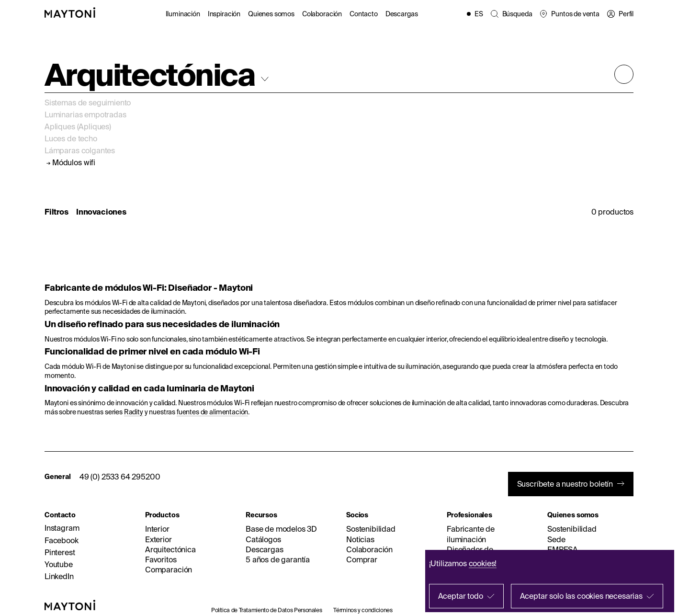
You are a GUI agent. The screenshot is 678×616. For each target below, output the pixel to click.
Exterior (158, 539)
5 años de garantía (278, 559)
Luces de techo (71, 138)
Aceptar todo (461, 596)
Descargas (402, 14)
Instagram (62, 528)
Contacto (364, 14)
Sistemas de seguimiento (88, 103)
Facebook (62, 540)
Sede (556, 539)
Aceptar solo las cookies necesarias (581, 596)
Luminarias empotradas (85, 114)
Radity (134, 412)
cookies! (483, 563)
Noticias (360, 539)
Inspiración (224, 14)
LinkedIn (59, 576)
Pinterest (60, 552)
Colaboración (322, 14)
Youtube (59, 564)
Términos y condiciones (363, 610)
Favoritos (161, 559)
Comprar (362, 559)
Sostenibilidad (371, 529)
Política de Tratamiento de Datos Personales (267, 610)
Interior (157, 529)
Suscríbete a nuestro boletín (565, 484)
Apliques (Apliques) (78, 126)
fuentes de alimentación (212, 412)
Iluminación (183, 14)
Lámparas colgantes (80, 150)
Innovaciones (101, 212)
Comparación (169, 570)
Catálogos (263, 539)
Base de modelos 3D (281, 529)
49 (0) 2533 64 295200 (120, 477)
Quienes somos (271, 14)
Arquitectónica (170, 549)
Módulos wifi (74, 163)
